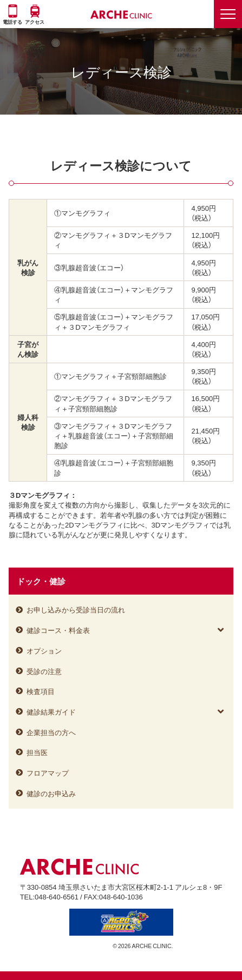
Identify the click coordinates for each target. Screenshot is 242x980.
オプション (44, 651)
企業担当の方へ (51, 732)
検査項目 (41, 691)
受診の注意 (44, 671)
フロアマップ (48, 773)
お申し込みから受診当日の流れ (76, 609)
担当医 (37, 752)
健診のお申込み (51, 793)
